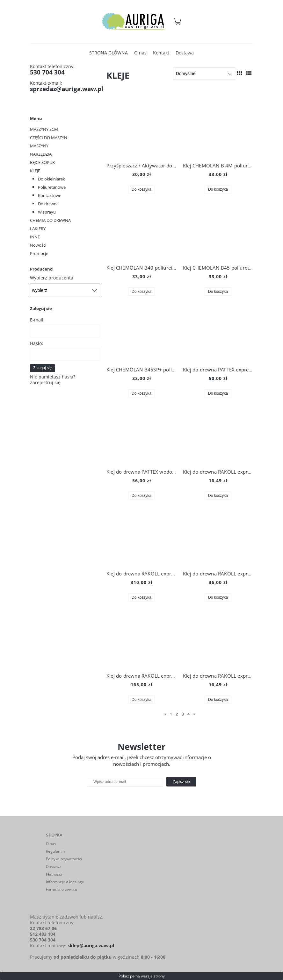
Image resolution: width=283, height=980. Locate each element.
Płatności (54, 874)
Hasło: (36, 343)
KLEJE (35, 171)
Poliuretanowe (52, 187)
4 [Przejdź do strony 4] (189, 714)
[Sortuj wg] (204, 74)
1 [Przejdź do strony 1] (171, 714)
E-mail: (37, 320)
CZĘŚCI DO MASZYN (49, 137)
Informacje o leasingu (65, 882)
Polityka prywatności (64, 859)
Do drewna (48, 204)
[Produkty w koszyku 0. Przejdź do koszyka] (178, 25)
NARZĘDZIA (41, 154)
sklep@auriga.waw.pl (91, 945)
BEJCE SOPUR (42, 162)
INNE (35, 237)
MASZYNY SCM (44, 129)
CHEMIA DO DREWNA (50, 220)
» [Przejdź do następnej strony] (194, 714)
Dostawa (54, 867)
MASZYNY (39, 146)
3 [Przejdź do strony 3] (183, 714)
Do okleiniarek (51, 179)
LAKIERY (38, 229)
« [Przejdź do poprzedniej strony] (165, 714)
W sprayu (47, 212)
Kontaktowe (50, 195)
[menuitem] (109, 53)
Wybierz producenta (52, 278)
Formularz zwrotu (62, 889)
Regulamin (55, 851)
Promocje (39, 253)
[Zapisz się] (181, 782)
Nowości (38, 245)
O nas (51, 844)
